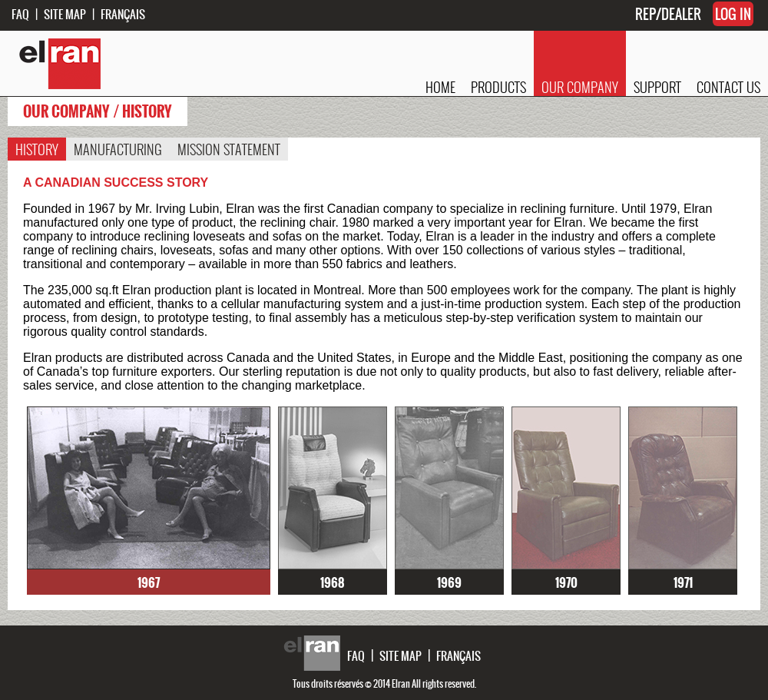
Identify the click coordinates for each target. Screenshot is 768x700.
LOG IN (733, 14)
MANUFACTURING (118, 149)
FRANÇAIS (123, 14)
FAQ (20, 14)
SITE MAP (65, 14)
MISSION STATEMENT (229, 149)
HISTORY (37, 149)
